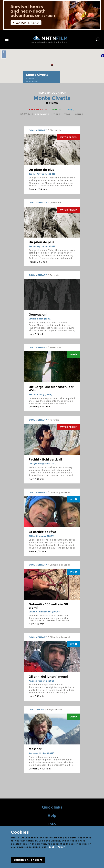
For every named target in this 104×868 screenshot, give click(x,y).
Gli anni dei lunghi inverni (48, 677)
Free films (38, 110)
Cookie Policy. (57, 847)
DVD (70, 110)
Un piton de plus (41, 170)
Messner (35, 749)
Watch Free (68, 137)
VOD (56, 110)
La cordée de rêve (42, 532)
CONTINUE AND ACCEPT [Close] (28, 860)
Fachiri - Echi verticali (45, 459)
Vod (73, 355)
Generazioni (38, 315)
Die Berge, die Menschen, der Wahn (51, 389)
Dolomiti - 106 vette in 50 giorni (48, 606)
